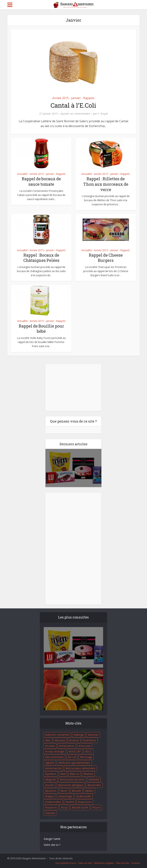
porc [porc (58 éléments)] (65, 791)
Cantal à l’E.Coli (73, 105)
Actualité (22, 174)
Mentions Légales (104, 863)
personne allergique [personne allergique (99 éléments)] (71, 785)
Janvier (76, 98)
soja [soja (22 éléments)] (65, 807)
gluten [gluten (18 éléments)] (51, 763)
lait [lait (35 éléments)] (64, 774)
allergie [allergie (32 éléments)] (80, 735)
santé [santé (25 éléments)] (70, 802)
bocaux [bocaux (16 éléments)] (61, 740)
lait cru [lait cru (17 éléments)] (75, 774)
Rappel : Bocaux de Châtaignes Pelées (41, 258)
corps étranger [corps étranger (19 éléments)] (56, 751)
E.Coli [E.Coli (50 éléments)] (73, 757)
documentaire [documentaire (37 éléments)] (55, 757)
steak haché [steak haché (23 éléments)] (81, 807)
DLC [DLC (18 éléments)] (89, 751)
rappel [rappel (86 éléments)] (51, 796)
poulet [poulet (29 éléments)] (77, 791)
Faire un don (85, 863)
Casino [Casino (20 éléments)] (51, 746)
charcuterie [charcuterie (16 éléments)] (68, 746)
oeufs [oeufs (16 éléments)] (50, 785)
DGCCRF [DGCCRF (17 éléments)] (76, 751)
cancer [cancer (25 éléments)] (75, 740)
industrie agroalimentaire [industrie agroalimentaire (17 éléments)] (75, 763)
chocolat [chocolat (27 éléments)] (85, 746)
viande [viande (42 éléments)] (51, 813)
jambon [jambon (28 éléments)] (52, 774)
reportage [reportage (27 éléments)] (66, 796)
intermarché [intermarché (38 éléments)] (54, 768)
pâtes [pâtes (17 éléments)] (90, 791)
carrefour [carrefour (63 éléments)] (90, 740)
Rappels (89, 98)
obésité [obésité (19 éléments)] (95, 779)
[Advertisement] (73, 387)
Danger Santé (52, 839)
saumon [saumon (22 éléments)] (52, 807)
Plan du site (123, 863)
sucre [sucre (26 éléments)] (97, 807)
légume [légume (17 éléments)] (51, 779)
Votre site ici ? (52, 845)
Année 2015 (61, 98)
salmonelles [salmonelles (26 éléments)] (54, 802)
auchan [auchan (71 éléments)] (94, 735)
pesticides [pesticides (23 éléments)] (95, 785)
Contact (135, 863)
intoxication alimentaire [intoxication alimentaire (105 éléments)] (81, 768)
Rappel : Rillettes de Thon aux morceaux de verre (106, 184)
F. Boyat (103, 114)
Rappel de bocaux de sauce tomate (41, 181)
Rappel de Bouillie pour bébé (41, 329)
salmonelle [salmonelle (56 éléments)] (84, 796)
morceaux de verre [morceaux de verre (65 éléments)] (73, 779)
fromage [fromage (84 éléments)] (87, 757)
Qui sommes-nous (66, 863)
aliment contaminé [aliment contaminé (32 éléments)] (58, 735)
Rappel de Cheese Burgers (106, 258)
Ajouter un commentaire (75, 114)
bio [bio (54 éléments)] (49, 740)
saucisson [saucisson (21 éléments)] (86, 802)
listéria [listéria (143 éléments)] (89, 774)
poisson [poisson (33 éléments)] (52, 791)
